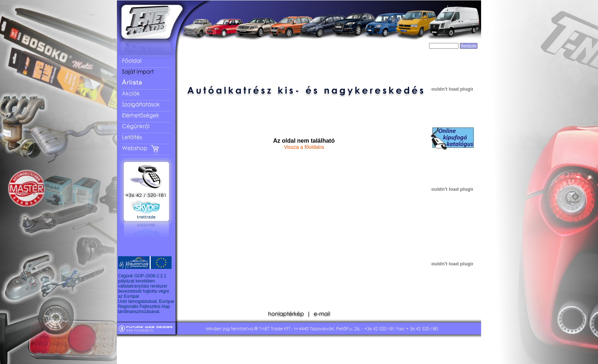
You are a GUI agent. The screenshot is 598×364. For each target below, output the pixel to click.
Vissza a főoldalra (304, 147)
